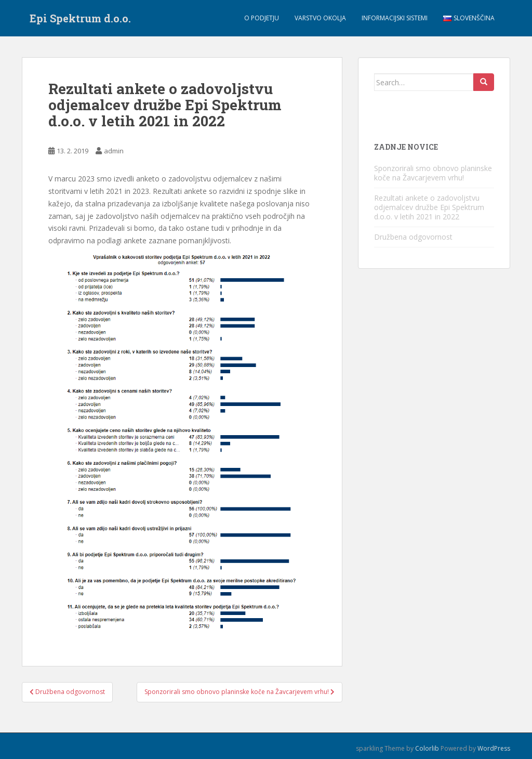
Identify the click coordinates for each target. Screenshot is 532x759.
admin (114, 151)
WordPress (494, 748)
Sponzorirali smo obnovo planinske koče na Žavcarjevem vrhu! (433, 173)
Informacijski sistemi (395, 18)
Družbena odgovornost (413, 237)
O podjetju (262, 18)
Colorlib (427, 748)
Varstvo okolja (320, 18)
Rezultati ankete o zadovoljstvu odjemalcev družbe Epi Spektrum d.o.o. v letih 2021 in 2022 (429, 207)
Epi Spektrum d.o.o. (80, 18)
